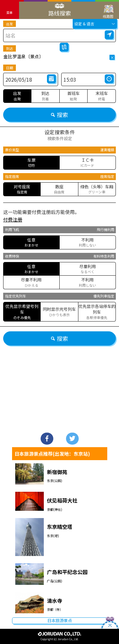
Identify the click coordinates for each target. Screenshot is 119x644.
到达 (10, 48)
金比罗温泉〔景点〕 (23, 56)
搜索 (60, 115)
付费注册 (13, 219)
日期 (10, 68)
